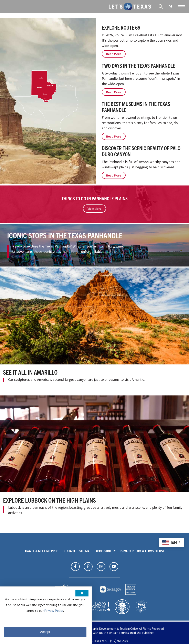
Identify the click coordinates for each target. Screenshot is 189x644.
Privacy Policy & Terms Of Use (142, 551)
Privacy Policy (54, 611)
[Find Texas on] (75, 566)
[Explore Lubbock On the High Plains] (94, 444)
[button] (181, 7)
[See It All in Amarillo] (94, 316)
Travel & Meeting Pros (42, 551)
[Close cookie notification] (82, 593)
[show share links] (171, 7)
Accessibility (106, 551)
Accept (45, 632)
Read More (114, 54)
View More (94, 209)
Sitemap (85, 551)
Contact (69, 551)
